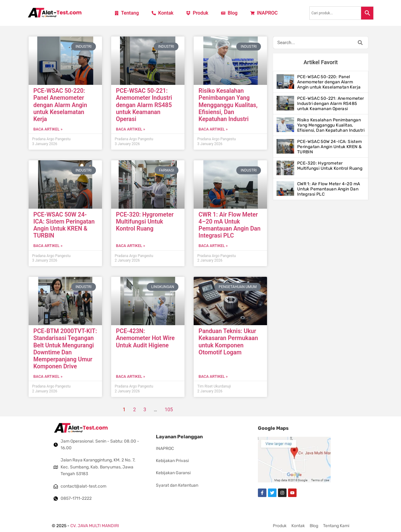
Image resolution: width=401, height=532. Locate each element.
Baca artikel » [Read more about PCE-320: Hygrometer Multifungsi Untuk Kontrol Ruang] (131, 246)
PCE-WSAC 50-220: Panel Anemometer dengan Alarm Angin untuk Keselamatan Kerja (60, 105)
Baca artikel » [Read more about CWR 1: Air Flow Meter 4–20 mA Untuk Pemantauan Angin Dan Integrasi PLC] (213, 246)
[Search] (360, 43)
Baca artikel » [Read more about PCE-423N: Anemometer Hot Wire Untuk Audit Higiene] (131, 376)
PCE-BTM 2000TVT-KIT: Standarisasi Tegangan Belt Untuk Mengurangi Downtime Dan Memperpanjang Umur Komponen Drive (65, 349)
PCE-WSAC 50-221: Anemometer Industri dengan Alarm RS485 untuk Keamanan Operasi (144, 105)
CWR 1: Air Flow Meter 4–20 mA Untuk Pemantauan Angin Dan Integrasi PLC (229, 225)
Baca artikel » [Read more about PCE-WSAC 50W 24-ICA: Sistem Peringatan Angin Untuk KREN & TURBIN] (48, 246)
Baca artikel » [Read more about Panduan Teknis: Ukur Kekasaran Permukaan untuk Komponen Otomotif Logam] (213, 376)
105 (169, 410)
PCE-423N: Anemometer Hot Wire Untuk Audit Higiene (145, 338)
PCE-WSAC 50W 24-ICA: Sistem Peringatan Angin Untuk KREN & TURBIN (64, 225)
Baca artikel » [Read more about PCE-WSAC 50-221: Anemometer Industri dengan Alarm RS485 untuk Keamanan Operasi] (131, 129)
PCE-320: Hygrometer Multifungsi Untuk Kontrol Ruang (145, 222)
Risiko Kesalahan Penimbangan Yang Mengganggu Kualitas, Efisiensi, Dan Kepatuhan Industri (228, 105)
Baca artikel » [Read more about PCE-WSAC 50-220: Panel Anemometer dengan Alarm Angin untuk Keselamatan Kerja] (48, 129)
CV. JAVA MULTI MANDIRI (95, 526)
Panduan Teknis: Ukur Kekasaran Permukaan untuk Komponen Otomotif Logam (228, 342)
